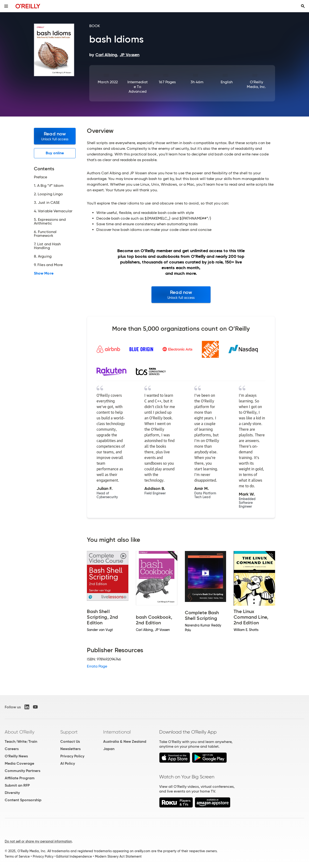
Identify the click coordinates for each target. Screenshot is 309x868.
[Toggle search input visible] (303, 6)
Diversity (12, 793)
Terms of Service (17, 856)
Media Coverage (19, 763)
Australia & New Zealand (125, 741)
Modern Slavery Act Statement (118, 856)
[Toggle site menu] (6, 6)
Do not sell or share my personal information (38, 841)
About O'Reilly (20, 732)
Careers (12, 749)
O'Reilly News (16, 756)
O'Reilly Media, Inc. (256, 84)
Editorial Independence (74, 856)
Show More (44, 273)
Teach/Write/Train (21, 741)
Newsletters (70, 749)
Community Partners (22, 771)
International (117, 732)
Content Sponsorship (23, 800)
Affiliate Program (20, 778)
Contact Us (70, 741)
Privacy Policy (72, 756)
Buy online (55, 153)
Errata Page (97, 666)
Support (69, 732)
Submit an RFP (17, 785)
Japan (109, 749)
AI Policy (68, 763)
